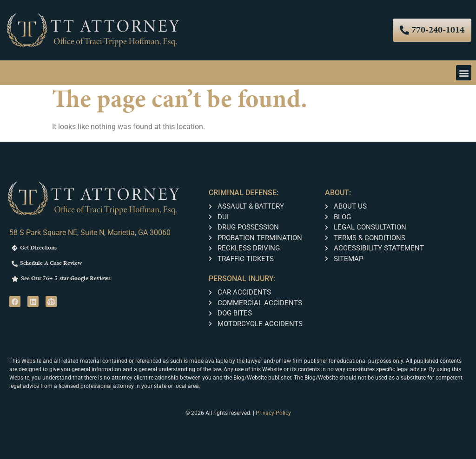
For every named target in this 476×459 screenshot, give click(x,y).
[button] (464, 73)
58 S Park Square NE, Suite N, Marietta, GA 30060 (90, 233)
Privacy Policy (273, 413)
